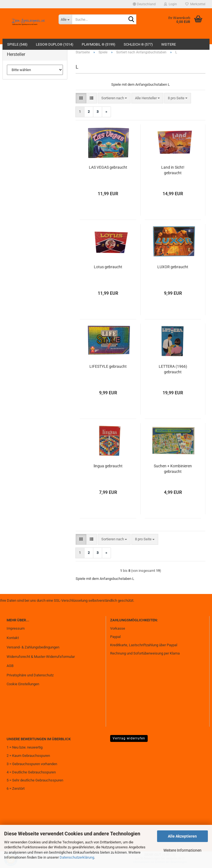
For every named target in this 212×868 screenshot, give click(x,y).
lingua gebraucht (108, 466)
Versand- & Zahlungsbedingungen (33, 647)
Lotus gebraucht (108, 267)
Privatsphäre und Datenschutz (30, 675)
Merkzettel (195, 4)
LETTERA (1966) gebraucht (173, 369)
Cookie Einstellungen (23, 684)
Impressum (16, 628)
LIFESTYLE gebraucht (108, 366)
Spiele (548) (17, 44)
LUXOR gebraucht (173, 267)
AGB (10, 666)
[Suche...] (65, 19)
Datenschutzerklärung (77, 857)
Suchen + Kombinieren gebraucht (173, 469)
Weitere (169, 44)
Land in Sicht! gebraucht (173, 170)
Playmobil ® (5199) (99, 44)
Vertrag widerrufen (129, 738)
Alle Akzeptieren (182, 836)
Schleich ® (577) (138, 44)
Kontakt (13, 638)
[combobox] (114, 98)
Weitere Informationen (182, 850)
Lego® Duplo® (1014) (55, 44)
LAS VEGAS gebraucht (108, 167)
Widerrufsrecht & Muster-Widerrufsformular (41, 657)
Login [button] (170, 4)
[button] (144, 4)
